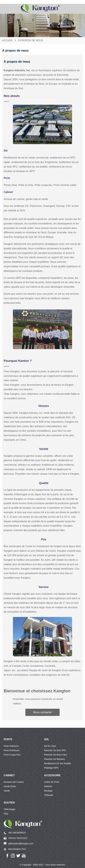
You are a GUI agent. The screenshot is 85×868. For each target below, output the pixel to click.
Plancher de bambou (54, 759)
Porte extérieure (12, 750)
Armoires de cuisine (14, 782)
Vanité (7, 791)
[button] (42, 712)
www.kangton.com (17, 849)
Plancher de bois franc (56, 755)
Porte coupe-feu (12, 755)
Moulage (48, 791)
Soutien (9, 803)
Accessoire (52, 775)
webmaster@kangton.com (21, 844)
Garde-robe (10, 786)
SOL (47, 739)
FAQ (6, 814)
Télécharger (10, 809)
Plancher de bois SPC (55, 750)
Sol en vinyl (50, 746)
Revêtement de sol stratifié (58, 763)
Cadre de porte (52, 782)
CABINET (9, 775)
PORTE (8, 739)
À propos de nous (30, 40)
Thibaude (49, 795)
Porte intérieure (11, 746)
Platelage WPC (51, 768)
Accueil (8, 40)
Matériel (48, 786)
